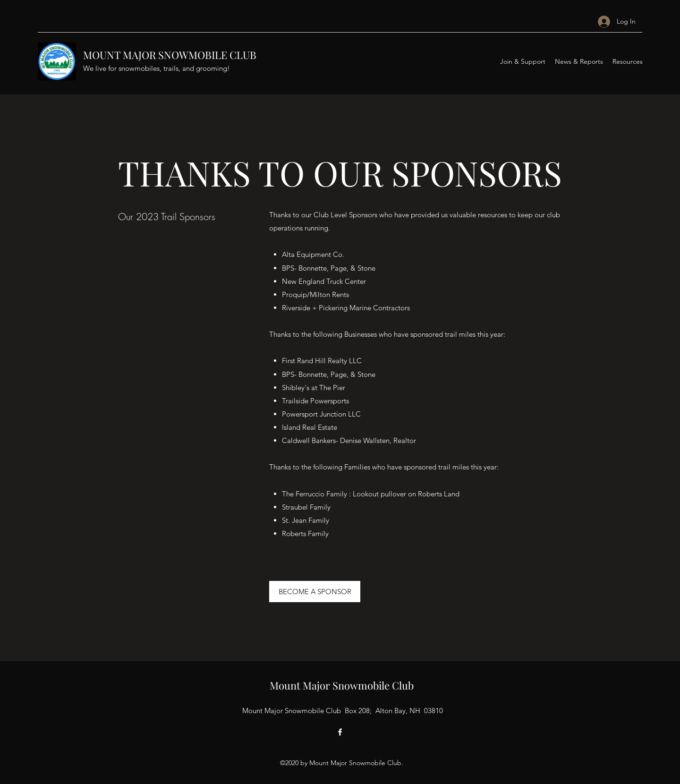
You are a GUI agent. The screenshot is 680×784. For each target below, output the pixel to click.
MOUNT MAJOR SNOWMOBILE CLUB (170, 55)
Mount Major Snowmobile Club (342, 685)
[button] (523, 61)
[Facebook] (340, 732)
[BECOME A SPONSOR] (315, 592)
